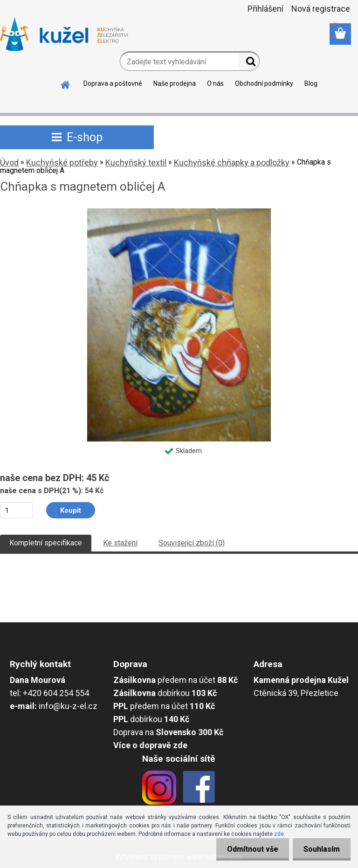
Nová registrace (321, 9)
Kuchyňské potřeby (62, 162)
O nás (215, 83)
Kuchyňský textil (136, 162)
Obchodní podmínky (264, 83)
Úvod (9, 162)
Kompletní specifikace (46, 543)
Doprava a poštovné (113, 83)
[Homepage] (66, 83)
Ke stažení (120, 543)
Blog (311, 83)
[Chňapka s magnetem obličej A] (179, 212)
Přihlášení (265, 9)
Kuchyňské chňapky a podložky (232, 162)
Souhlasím (321, 849)
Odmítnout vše (250, 849)
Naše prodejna (175, 83)
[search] (249, 63)
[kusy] (17, 510)
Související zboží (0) (192, 543)
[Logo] (64, 34)
